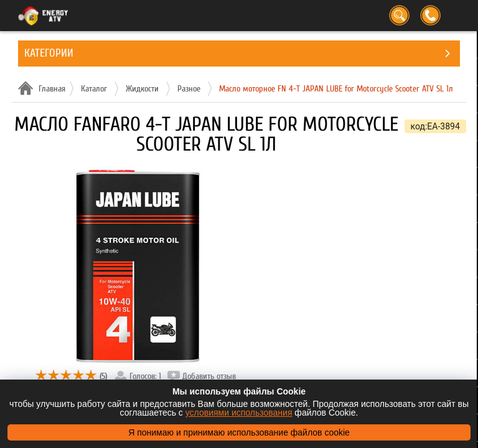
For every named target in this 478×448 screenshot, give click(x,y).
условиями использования (239, 413)
